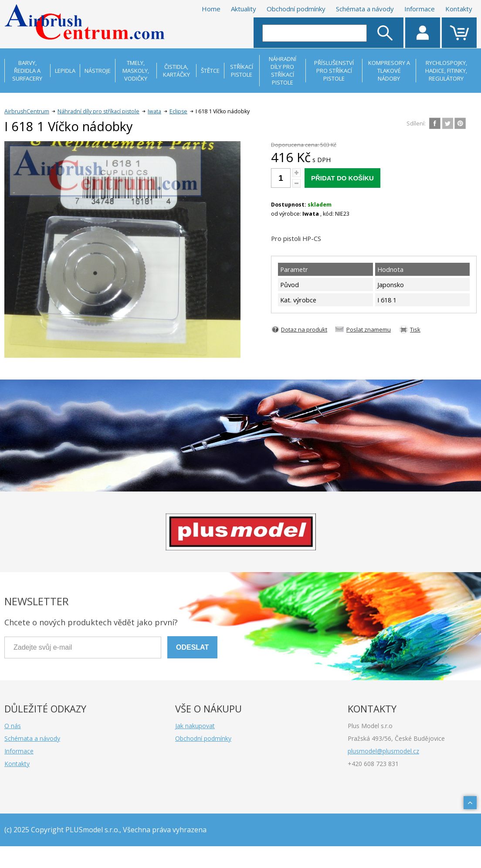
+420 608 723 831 (373, 764)
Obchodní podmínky (296, 9)
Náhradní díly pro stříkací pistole (98, 111)
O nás (13, 726)
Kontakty (459, 9)
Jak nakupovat (195, 726)
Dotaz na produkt (304, 329)
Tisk (415, 329)
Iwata (154, 111)
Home (211, 9)
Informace (420, 9)
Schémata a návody (365, 9)
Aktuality (244, 9)
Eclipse (178, 111)
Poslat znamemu (369, 329)
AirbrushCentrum (27, 111)
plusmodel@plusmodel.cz (383, 751)
